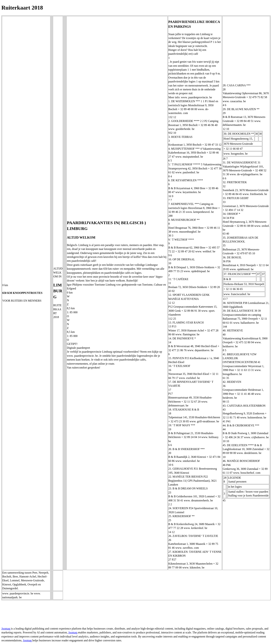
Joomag (6, 629)
